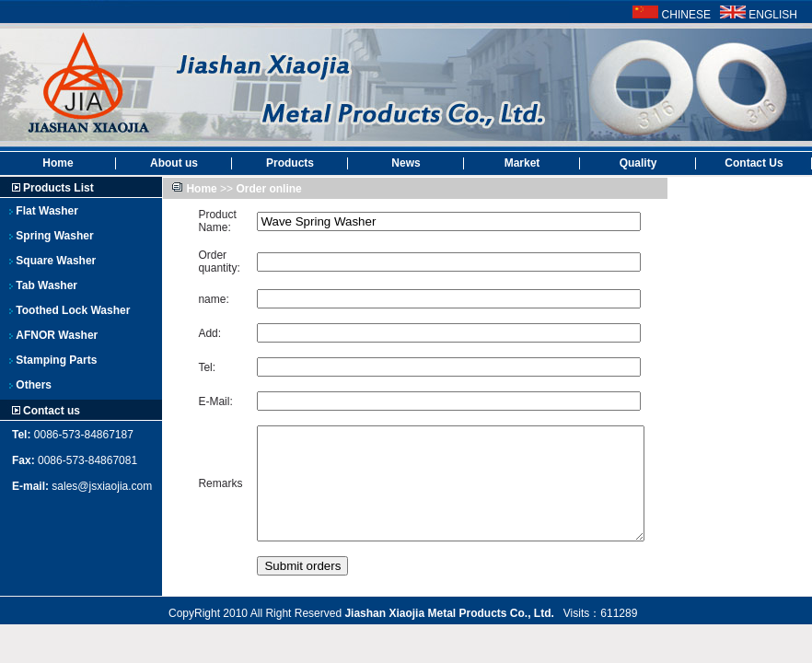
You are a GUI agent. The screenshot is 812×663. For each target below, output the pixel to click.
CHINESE (686, 15)
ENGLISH (773, 15)
